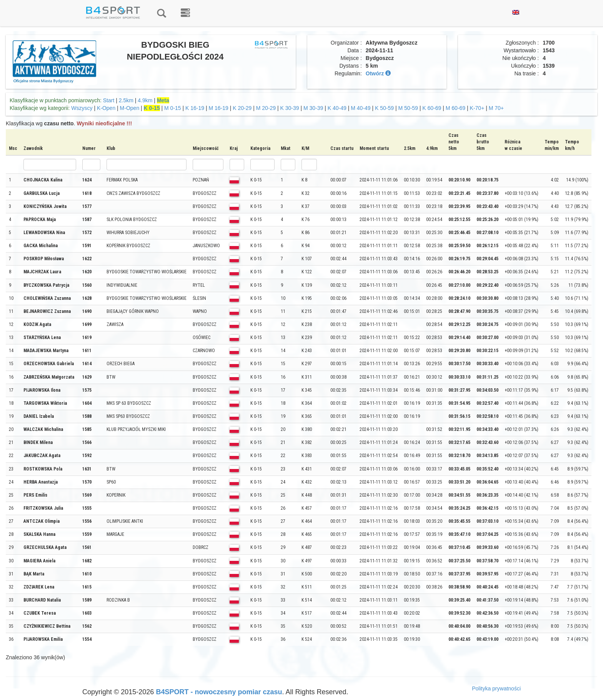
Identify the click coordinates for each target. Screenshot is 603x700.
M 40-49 (361, 108)
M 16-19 (219, 108)
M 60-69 (456, 108)
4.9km (145, 100)
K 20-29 (242, 108)
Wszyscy (82, 108)
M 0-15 (173, 108)
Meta (163, 100)
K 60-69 (432, 108)
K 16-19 (195, 108)
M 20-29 (266, 108)
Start (109, 100)
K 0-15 (152, 108)
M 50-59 (408, 108)
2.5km (126, 100)
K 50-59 (384, 108)
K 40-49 (337, 108)
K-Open (106, 108)
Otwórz (378, 73)
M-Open (130, 108)
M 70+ (496, 108)
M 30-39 (313, 108)
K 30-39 (290, 108)
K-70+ (477, 108)
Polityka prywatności (496, 688)
